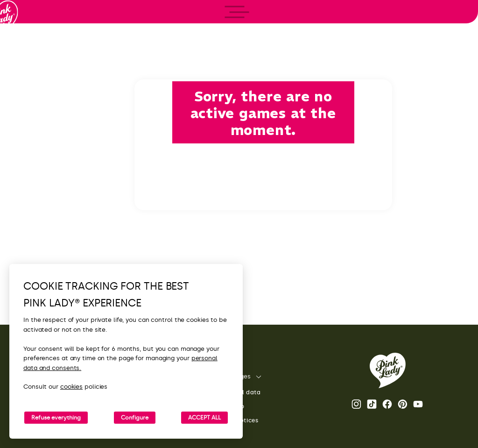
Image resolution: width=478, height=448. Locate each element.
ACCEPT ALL (204, 418)
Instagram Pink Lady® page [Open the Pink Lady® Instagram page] (356, 404)
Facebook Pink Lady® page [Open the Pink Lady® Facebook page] (387, 404)
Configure (135, 418)
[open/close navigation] (25, 224)
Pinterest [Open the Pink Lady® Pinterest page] (403, 404)
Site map (225, 407)
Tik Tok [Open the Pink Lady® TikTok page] (372, 404)
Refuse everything (56, 418)
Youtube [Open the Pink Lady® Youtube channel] (418, 404)
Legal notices (232, 421)
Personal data (233, 393)
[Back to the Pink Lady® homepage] (388, 370)
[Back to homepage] (24, 46)
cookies (71, 387)
